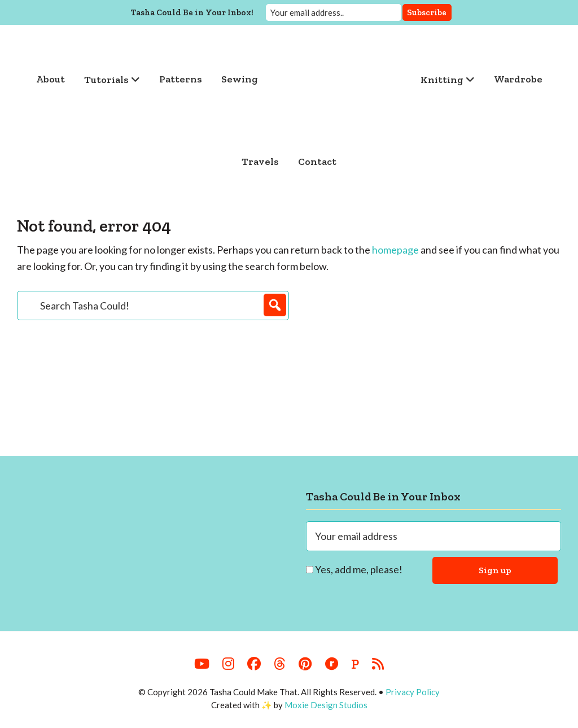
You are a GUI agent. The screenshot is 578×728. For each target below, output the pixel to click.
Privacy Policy (413, 692)
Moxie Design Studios (326, 705)
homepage (395, 250)
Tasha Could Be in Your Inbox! (192, 12)
